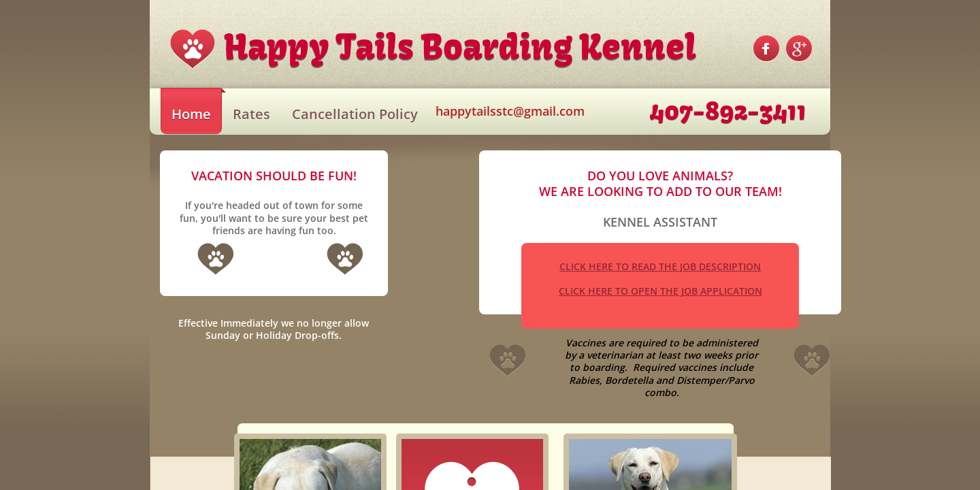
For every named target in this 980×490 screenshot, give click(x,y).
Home (191, 114)
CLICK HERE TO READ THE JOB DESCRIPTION (660, 266)
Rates (251, 114)
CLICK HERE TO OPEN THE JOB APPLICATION (660, 291)
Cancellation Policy (355, 114)
